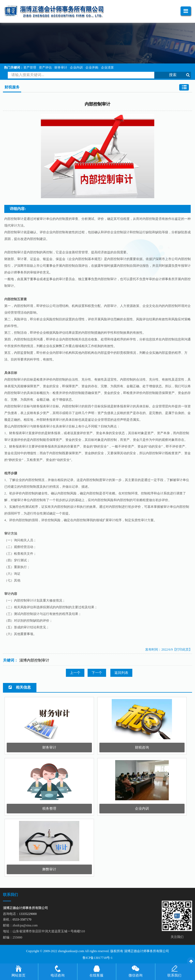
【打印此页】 (182, 649)
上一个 (75, 673)
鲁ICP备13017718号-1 (98, 958)
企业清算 (107, 67)
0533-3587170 (22, 919)
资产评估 (45, 67)
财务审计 (61, 67)
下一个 (97, 673)
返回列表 (121, 673)
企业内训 (76, 67)
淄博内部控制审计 (34, 660)
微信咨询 (136, 975)
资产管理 (30, 67)
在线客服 (96, 975)
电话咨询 (58, 975)
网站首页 (18, 975)
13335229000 (28, 914)
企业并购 (92, 67)
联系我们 (174, 975)
